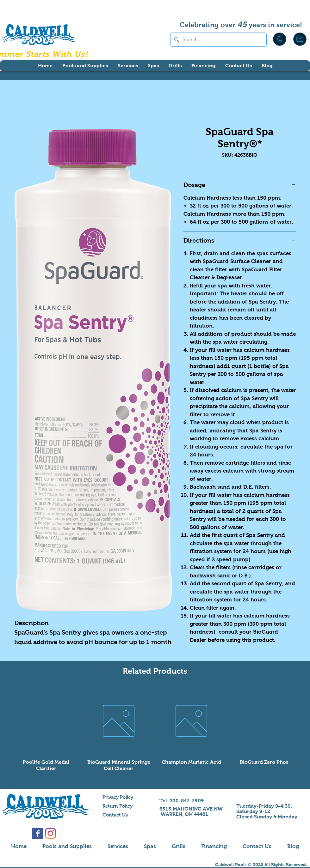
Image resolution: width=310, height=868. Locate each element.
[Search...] (218, 40)
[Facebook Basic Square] (38, 833)
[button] (85, 66)
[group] (155, 730)
